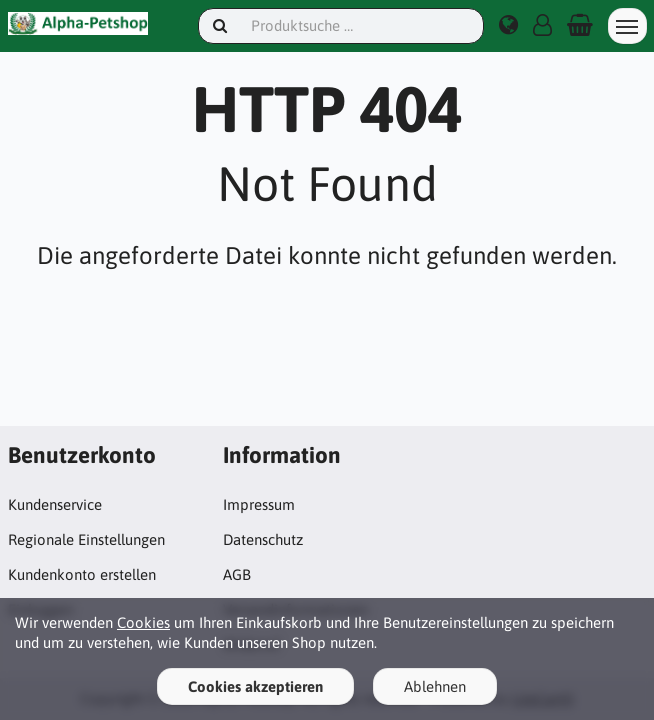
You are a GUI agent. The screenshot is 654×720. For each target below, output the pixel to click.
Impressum (259, 504)
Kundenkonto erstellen (82, 574)
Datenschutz (263, 539)
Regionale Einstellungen (86, 539)
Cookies (143, 622)
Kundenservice (55, 504)
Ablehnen (435, 686)
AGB (237, 574)
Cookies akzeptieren (255, 686)
